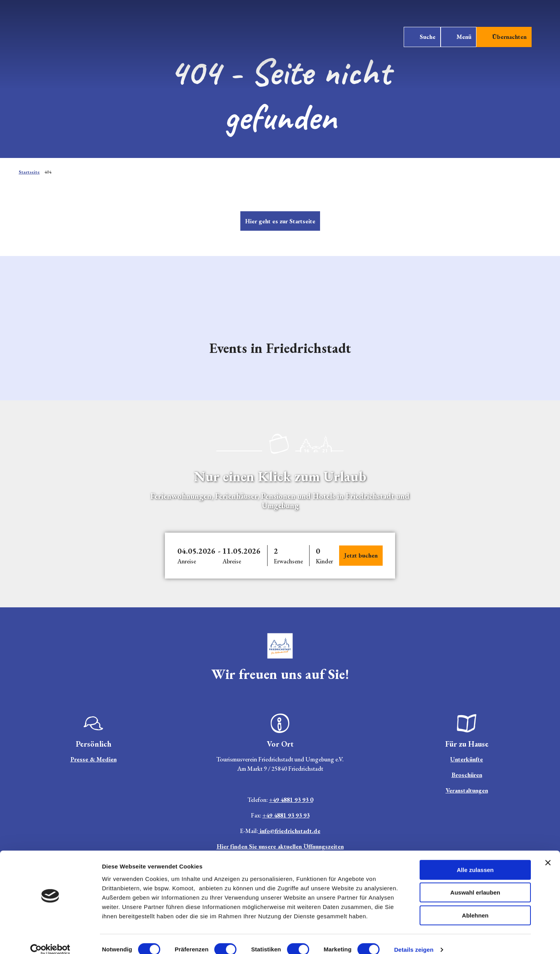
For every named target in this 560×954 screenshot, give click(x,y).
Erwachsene (288, 561)
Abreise (232, 561)
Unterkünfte (467, 759)
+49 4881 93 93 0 (291, 800)
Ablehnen (475, 904)
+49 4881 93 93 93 (286, 815)
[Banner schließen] (548, 852)
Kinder (324, 561)
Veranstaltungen (467, 790)
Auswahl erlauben (475, 882)
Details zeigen (414, 939)
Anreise (187, 561)
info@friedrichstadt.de (289, 831)
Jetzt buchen (361, 555)
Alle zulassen (475, 859)
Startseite (29, 172)
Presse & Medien (94, 759)
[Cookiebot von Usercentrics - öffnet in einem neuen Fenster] (50, 939)
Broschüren (467, 775)
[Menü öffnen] (456, 40)
